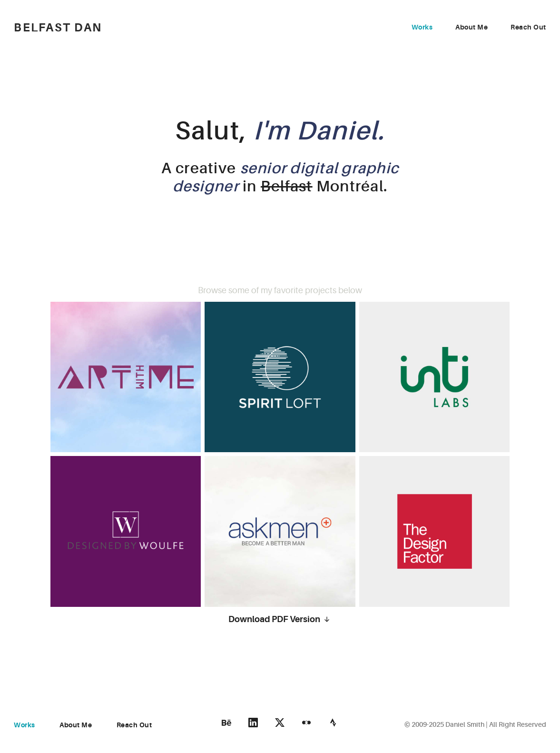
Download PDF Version (280, 619)
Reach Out (528, 27)
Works (422, 27)
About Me (472, 27)
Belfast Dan (58, 28)
